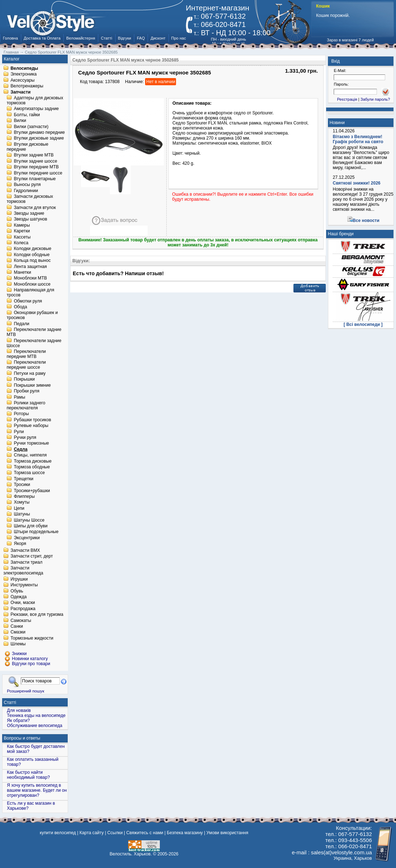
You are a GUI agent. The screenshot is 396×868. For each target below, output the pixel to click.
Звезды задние (29, 213)
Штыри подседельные (36, 532)
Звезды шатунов (30, 219)
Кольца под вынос (32, 261)
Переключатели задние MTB (34, 332)
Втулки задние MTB (34, 155)
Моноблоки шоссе (32, 284)
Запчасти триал (26, 562)
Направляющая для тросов (30, 293)
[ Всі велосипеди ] (363, 324)
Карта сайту (92, 833)
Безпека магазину (185, 833)
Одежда (19, 597)
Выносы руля (27, 185)
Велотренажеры (27, 86)
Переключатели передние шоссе (26, 365)
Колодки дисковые (32, 249)
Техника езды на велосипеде (36, 715)
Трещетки (23, 479)
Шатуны (22, 514)
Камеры (22, 225)
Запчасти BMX (25, 550)
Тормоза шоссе (29, 473)
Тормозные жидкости (32, 638)
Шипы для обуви (31, 526)
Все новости (366, 221)
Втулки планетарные (35, 179)
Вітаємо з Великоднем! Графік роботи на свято (358, 139)
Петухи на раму (30, 373)
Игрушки (19, 579)
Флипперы (24, 496)
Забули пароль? (375, 99)
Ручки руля (25, 437)
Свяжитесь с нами (145, 833)
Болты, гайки (27, 115)
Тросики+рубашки (32, 491)
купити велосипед (58, 833)
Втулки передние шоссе (38, 173)
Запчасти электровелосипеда (23, 571)
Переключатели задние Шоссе (34, 343)
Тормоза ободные (32, 467)
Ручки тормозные (31, 444)
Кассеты (22, 237)
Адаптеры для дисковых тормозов (35, 100)
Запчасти (21, 92)
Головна (10, 38)
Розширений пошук (26, 691)
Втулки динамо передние (39, 132)
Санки (17, 626)
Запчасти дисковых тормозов (30, 199)
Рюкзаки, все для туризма (37, 615)
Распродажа (23, 609)
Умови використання (227, 833)
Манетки (22, 272)
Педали (21, 324)
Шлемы (18, 644)
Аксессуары (22, 80)
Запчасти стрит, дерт (32, 556)
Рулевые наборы (31, 426)
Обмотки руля (28, 301)
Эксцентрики (27, 538)
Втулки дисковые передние (27, 147)
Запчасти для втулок (35, 208)
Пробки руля (26, 391)
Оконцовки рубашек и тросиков (32, 315)
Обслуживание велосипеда (35, 726)
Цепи (19, 508)
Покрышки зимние (32, 385)
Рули (19, 432)
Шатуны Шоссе (29, 520)
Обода (20, 307)
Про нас (179, 38)
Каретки (22, 231)
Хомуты (22, 503)
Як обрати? (18, 721)
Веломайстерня (81, 38)
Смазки (18, 632)
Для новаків (19, 710)
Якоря (20, 544)
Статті (106, 38)
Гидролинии (26, 191)
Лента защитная (30, 267)
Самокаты (21, 621)
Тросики (22, 485)
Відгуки (125, 38)
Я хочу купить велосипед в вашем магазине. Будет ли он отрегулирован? (37, 790)
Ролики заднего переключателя (26, 405)
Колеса (21, 243)
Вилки (20, 121)
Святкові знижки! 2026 (357, 183)
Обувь (17, 591)
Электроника (24, 74)
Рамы (19, 397)
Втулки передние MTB (36, 167)
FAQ (141, 38)
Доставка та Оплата (42, 38)
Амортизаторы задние (36, 109)
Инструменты (24, 585)
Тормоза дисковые (33, 461)
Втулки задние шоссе (35, 161)
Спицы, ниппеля (30, 455)
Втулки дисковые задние (39, 138)
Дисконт (158, 38)
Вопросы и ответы (22, 738)
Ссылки (115, 833)
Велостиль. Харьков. (131, 854)
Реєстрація (347, 99)
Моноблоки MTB (30, 278)
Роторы (21, 414)
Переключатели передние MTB (26, 354)
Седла (21, 449)
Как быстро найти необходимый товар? (28, 775)
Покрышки (24, 380)
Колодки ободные (31, 255)
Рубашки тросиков (32, 420)
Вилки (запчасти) (31, 127)
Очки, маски (23, 603)
